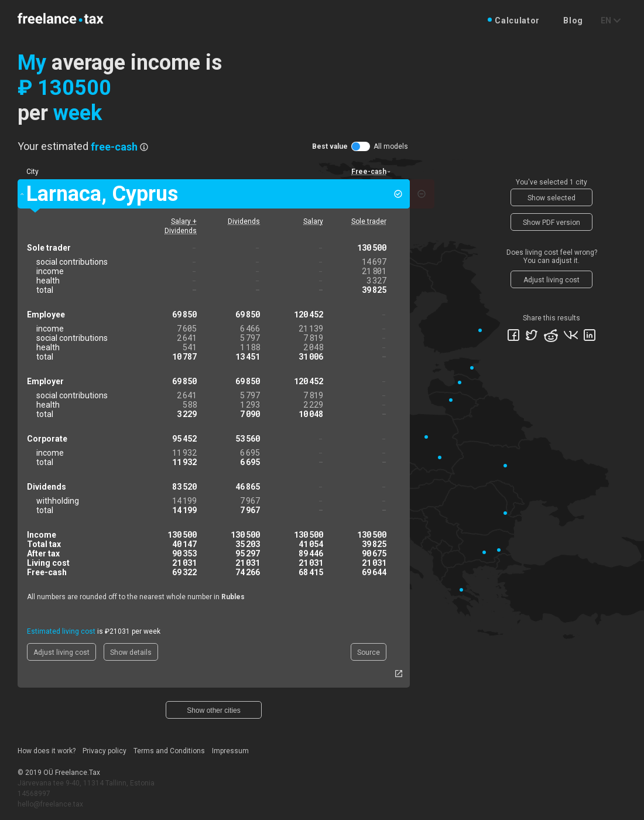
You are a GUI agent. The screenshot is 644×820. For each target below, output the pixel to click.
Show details (131, 652)
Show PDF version (551, 223)
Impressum (230, 751)
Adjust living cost (61, 652)
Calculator (517, 20)
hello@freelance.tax (50, 804)
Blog (573, 20)
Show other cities (213, 710)
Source (369, 652)
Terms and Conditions (169, 751)
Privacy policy (105, 751)
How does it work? (47, 751)
